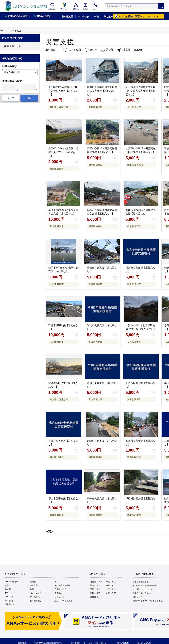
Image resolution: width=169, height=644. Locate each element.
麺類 (32, 589)
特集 (97, 17)
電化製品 (58, 593)
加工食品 (34, 585)
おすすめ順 (75, 50)
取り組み (108, 17)
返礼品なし (10, 604)
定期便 (33, 582)
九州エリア (111, 593)
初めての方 (138, 597)
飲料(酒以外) (35, 601)
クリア (11, 98)
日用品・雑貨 (60, 589)
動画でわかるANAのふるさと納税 (148, 601)
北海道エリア (96, 582)
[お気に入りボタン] (76, 100)
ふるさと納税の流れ (142, 593)
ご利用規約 (75, 643)
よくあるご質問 (144, 643)
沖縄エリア (95, 597)
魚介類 (8, 589)
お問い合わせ (123, 643)
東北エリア (111, 582)
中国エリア (111, 589)
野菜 (7, 593)
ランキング (84, 17)
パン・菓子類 (36, 593)
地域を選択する (12, 72)
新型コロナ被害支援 (63, 601)
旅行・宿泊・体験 (62, 585)
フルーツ (9, 597)
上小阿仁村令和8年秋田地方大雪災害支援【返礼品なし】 (63, 91)
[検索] (161, 6)
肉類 (7, 585)
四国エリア (95, 593)
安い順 (93, 50)
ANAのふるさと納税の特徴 (145, 585)
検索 (29, 98)
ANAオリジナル (12, 582)
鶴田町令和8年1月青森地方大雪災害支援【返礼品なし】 (102, 91)
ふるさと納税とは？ (142, 582)
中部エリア (111, 585)
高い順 (110, 50)
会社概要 (22, 643)
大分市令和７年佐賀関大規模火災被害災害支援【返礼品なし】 (140, 91)
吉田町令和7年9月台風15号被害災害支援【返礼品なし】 (63, 152)
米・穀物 (9, 601)
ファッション (60, 597)
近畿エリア (95, 589)
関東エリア (95, 585)
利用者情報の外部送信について (48, 643)
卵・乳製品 (35, 597)
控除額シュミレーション (144, 589)
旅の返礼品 (67, 17)
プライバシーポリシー (99, 643)
